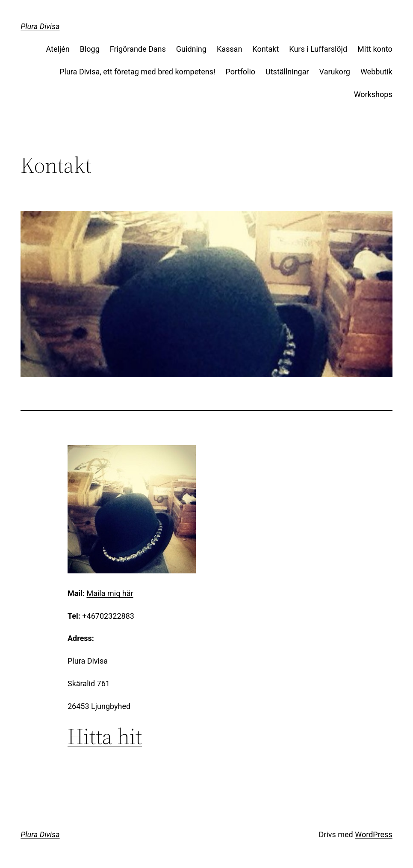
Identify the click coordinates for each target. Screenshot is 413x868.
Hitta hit (105, 736)
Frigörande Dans (138, 49)
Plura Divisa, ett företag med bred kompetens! (137, 72)
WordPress (373, 834)
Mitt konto (375, 49)
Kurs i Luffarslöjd (318, 49)
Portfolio (240, 72)
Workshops (373, 94)
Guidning (191, 49)
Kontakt (265, 49)
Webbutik (376, 72)
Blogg (90, 49)
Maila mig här (110, 593)
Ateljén (58, 49)
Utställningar (287, 72)
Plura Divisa (40, 26)
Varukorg (335, 72)
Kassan (229, 49)
